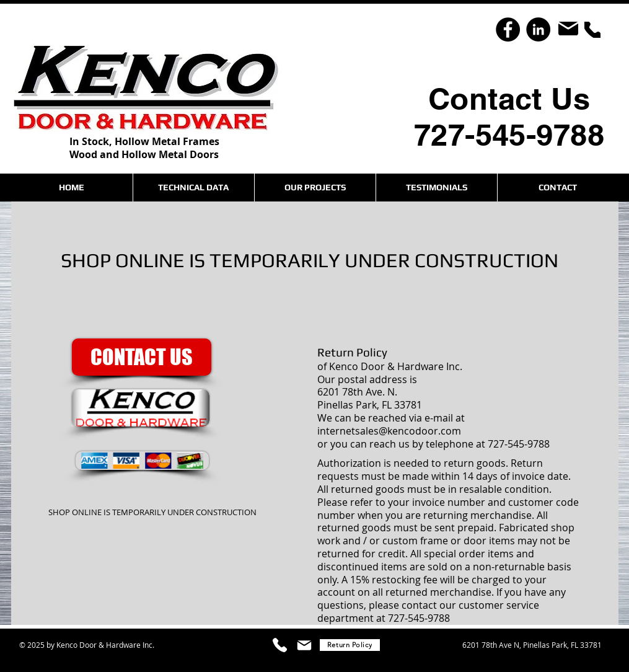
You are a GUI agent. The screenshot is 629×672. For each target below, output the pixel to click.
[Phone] (592, 30)
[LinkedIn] (538, 29)
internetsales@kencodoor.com (389, 431)
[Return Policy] (350, 645)
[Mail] (569, 29)
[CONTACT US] (142, 357)
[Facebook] (508, 29)
